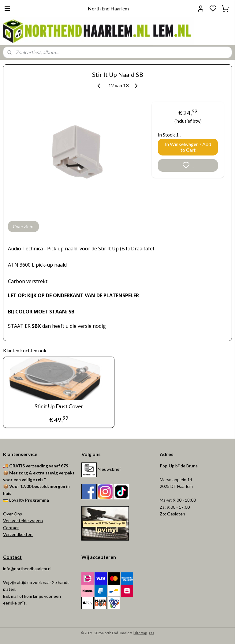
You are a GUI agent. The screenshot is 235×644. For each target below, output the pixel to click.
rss (152, 633)
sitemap (141, 633)
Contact (11, 528)
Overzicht (23, 226)
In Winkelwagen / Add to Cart (188, 147)
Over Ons (13, 514)
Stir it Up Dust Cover (59, 406)
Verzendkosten (18, 534)
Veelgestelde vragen (23, 520)
